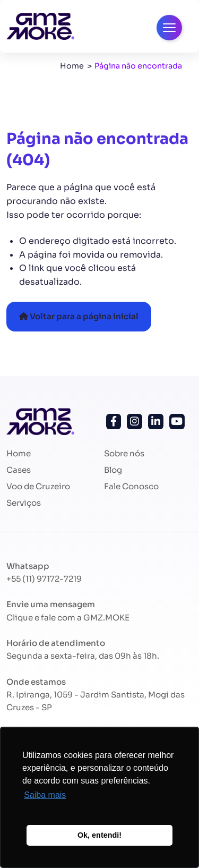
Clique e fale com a (68, 618)
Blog (113, 470)
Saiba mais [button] (45, 795)
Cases (19, 470)
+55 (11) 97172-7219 (44, 579)
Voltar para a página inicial (79, 316)
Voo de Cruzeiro (38, 486)
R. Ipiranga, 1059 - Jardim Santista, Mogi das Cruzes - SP (96, 701)
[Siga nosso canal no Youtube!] (177, 422)
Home (72, 66)
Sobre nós (124, 453)
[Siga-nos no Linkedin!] (156, 422)
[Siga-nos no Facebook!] (114, 422)
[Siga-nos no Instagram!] (135, 422)
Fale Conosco (131, 486)
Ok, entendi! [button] (99, 835)
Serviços (24, 503)
